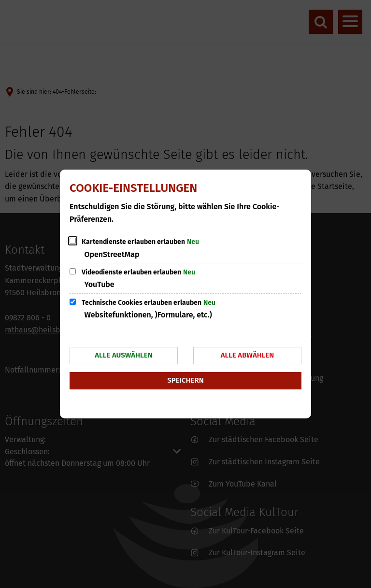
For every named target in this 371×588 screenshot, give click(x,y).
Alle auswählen (123, 355)
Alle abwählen (248, 355)
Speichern (185, 380)
